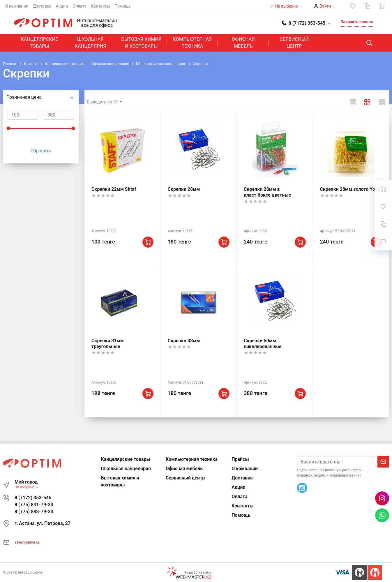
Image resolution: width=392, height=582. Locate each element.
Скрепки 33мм (184, 341)
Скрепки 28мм (184, 189)
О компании (17, 6)
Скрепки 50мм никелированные (263, 344)
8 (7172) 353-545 (33, 498)
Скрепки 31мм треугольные (108, 344)
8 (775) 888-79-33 (34, 512)
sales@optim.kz (27, 542)
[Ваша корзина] (382, 6)
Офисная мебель (243, 43)
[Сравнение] (367, 6)
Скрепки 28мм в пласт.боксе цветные (267, 192)
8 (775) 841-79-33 (34, 505)
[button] (306, 23)
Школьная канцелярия (90, 43)
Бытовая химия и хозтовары (141, 43)
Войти (325, 6)
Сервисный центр (294, 43)
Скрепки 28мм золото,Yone (350, 189)
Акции (62, 6)
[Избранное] (353, 6)
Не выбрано (289, 6)
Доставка (42, 6)
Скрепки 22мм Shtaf (114, 189)
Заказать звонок (357, 22)
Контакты (100, 6)
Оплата (80, 6)
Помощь (123, 6)
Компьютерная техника (193, 43)
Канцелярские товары (39, 43)
